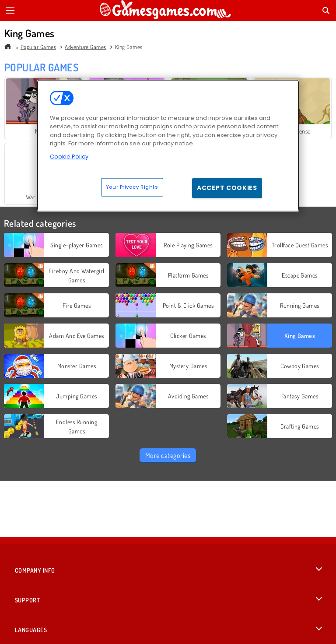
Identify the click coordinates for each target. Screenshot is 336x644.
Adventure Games (85, 47)
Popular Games (38, 47)
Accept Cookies (227, 188)
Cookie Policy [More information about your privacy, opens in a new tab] (69, 156)
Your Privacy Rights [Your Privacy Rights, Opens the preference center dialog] (132, 187)
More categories (168, 455)
